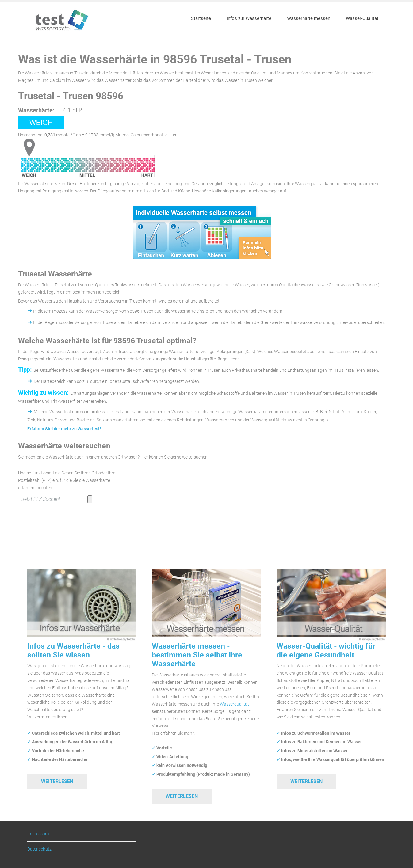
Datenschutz (39, 849)
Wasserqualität (234, 704)
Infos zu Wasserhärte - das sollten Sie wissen (73, 650)
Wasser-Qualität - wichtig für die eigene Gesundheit (326, 650)
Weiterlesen (57, 781)
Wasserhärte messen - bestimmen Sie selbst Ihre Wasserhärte (197, 655)
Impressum (38, 834)
